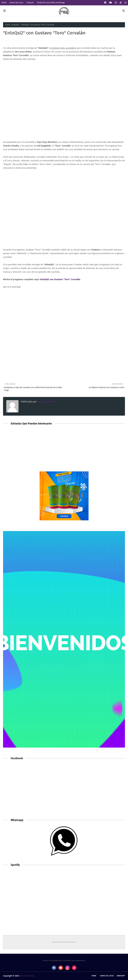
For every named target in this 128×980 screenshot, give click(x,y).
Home (4, 3)
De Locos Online (46, 402)
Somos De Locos (16, 3)
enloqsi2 (15, 25)
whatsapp (121, 976)
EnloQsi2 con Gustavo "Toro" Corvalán (60, 279)
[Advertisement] (64, 791)
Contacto (30, 3)
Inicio (8, 25)
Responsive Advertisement (64, 942)
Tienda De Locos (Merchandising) (51, 3)
